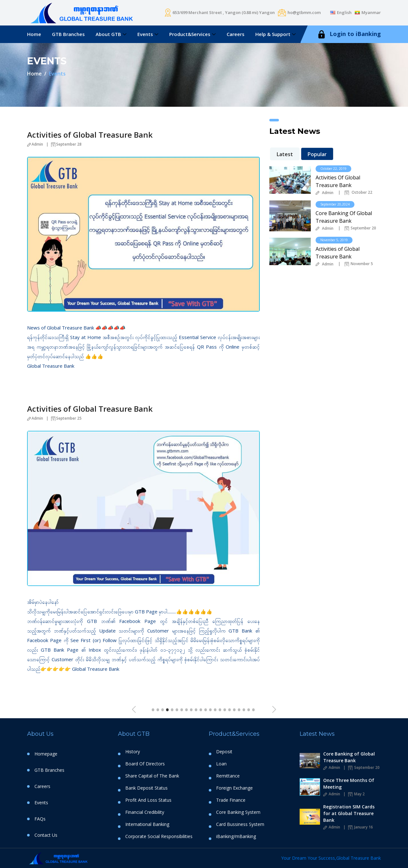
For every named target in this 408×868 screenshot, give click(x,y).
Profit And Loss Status (148, 800)
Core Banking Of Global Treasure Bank (344, 217)
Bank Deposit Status (146, 788)
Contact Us (46, 835)
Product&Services (190, 34)
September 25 (66, 418)
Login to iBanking (349, 34)
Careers (236, 34)
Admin (35, 144)
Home (34, 34)
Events (145, 34)
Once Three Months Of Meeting (349, 784)
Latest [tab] (285, 154)
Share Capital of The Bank (152, 776)
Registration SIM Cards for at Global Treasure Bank (349, 813)
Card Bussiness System (240, 824)
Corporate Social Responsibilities (159, 836)
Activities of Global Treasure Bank (90, 135)
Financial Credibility (145, 812)
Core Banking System (238, 812)
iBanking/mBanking (236, 836)
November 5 (359, 264)
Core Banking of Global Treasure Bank (349, 757)
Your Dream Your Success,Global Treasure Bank (331, 858)
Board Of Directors (145, 764)
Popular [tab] (317, 154)
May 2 (356, 794)
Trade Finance (231, 800)
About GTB (108, 34)
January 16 (361, 827)
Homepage (46, 754)
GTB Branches (68, 34)
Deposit (224, 752)
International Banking (147, 824)
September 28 (66, 144)
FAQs (40, 819)
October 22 (358, 193)
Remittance (228, 776)
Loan (221, 764)
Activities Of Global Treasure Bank (338, 181)
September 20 (360, 228)
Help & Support (273, 34)
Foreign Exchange (234, 788)
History (133, 752)
